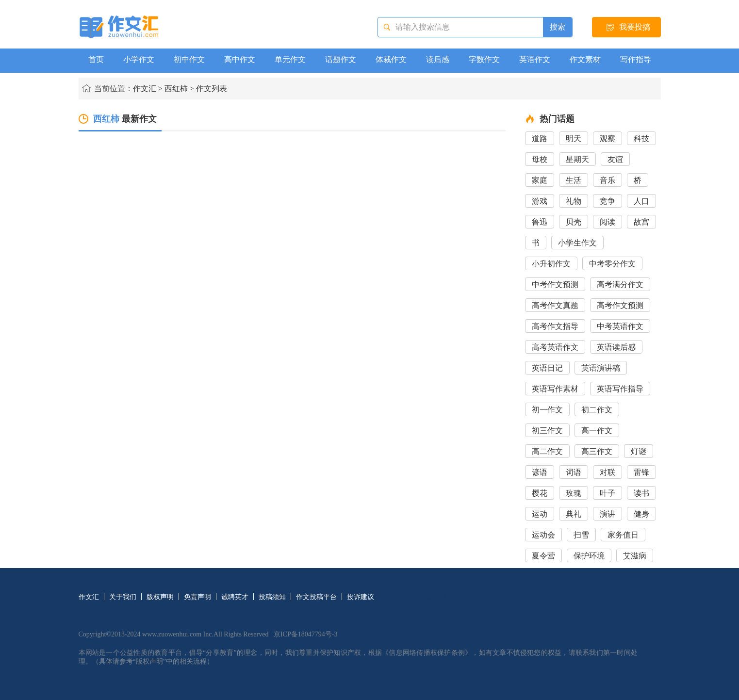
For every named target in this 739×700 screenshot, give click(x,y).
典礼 (574, 514)
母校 (540, 159)
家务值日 (623, 535)
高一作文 (597, 431)
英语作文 (535, 59)
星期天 (577, 159)
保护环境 (589, 556)
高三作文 (597, 451)
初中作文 (189, 59)
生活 (574, 180)
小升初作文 (551, 264)
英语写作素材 (555, 389)
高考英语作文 (555, 347)
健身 (641, 514)
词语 (574, 472)
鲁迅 (540, 222)
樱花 (540, 493)
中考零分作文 (612, 264)
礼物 (574, 201)
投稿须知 (272, 597)
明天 (574, 138)
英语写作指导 (620, 389)
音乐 (608, 180)
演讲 (608, 514)
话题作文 (341, 59)
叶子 (608, 493)
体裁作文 (391, 59)
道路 (540, 138)
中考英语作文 (620, 326)
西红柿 (176, 89)
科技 (641, 138)
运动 (540, 514)
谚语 (540, 472)
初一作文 (547, 410)
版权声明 (160, 597)
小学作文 (139, 59)
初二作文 (597, 410)
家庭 (540, 180)
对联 (608, 472)
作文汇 (145, 89)
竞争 (608, 201)
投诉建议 (361, 597)
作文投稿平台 (316, 597)
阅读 (608, 222)
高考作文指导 (555, 326)
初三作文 (547, 431)
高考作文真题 (555, 305)
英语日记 (547, 368)
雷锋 (641, 472)
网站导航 (436, 597)
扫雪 (581, 535)
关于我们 (123, 597)
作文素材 (585, 59)
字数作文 (484, 59)
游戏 (540, 201)
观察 (608, 138)
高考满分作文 (620, 285)
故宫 (641, 222)
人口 (641, 201)
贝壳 (574, 222)
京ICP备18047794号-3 (305, 634)
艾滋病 (635, 556)
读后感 (438, 59)
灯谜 (639, 451)
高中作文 (240, 59)
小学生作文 (577, 243)
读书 (641, 493)
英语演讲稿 (601, 368)
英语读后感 (616, 347)
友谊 (615, 159)
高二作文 (547, 451)
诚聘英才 (235, 597)
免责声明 (197, 597)
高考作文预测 (620, 305)
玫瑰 (574, 493)
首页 (96, 59)
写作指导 (636, 59)
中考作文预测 (555, 285)
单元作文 (290, 59)
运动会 (543, 535)
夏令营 (543, 556)
